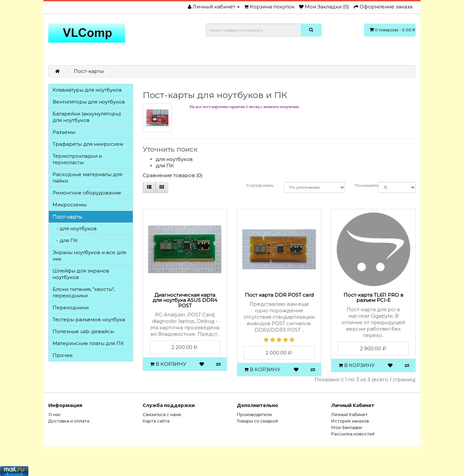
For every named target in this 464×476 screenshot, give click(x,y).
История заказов (350, 421)
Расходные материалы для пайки (87, 178)
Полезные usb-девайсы (83, 331)
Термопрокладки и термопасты (77, 159)
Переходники (71, 307)
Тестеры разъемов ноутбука (89, 319)
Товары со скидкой (257, 421)
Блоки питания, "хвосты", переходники (84, 292)
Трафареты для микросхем (88, 144)
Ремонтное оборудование (87, 193)
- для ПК (65, 240)
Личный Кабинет (349, 414)
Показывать (362, 185)
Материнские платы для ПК (88, 343)
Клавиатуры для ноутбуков (87, 90)
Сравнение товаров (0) (173, 175)
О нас (55, 414)
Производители (254, 414)
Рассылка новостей (353, 434)
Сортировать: (260, 185)
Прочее (63, 355)
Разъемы (64, 132)
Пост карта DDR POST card (279, 295)
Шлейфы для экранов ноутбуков (81, 274)
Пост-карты (89, 71)
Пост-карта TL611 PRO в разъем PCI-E (373, 298)
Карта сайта (156, 421)
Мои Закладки (347, 427)
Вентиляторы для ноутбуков (89, 102)
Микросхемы (70, 205)
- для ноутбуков (75, 228)
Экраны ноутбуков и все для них (89, 256)
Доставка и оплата (69, 421)
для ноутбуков (174, 159)
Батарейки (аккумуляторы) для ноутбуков (87, 117)
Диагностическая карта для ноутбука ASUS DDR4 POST (185, 300)
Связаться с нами (162, 414)
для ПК (165, 166)
